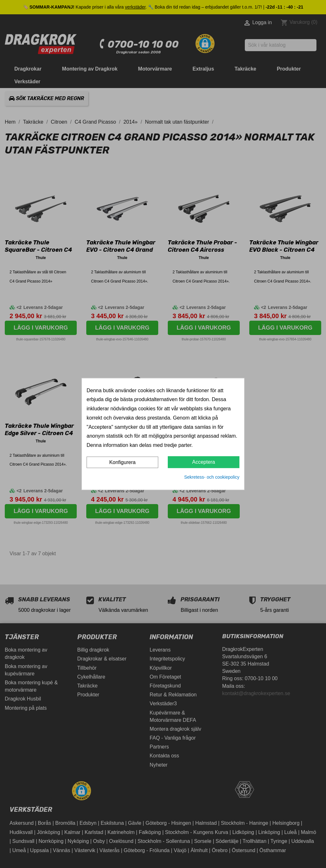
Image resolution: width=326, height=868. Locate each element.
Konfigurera (122, 462)
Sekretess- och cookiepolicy (212, 477)
